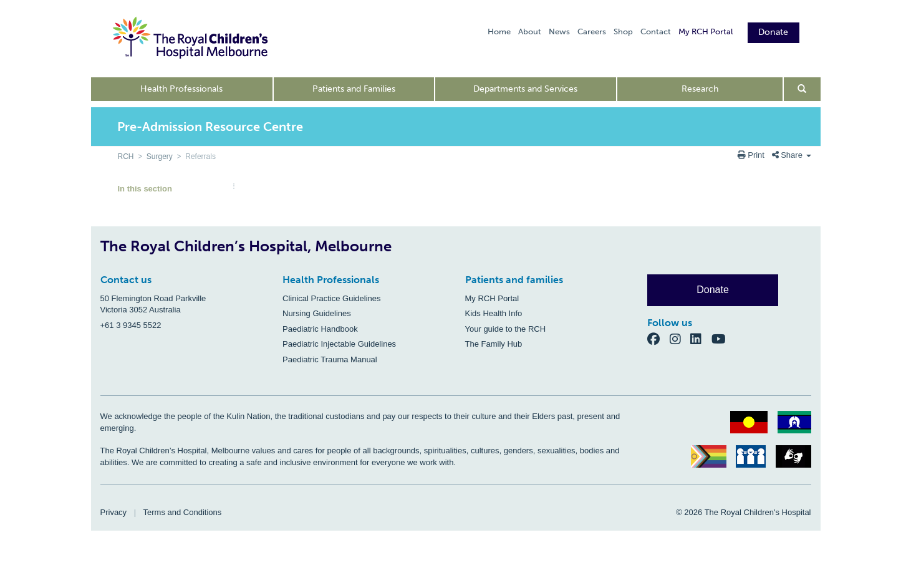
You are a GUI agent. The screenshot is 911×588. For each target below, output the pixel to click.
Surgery (160, 157)
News (559, 31)
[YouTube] (722, 339)
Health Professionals (181, 89)
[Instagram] (680, 339)
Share (792, 155)
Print (752, 155)
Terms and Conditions (183, 512)
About (530, 31)
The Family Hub (494, 344)
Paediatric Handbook (320, 329)
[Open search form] (802, 89)
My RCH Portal (706, 31)
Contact (656, 31)
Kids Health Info (494, 313)
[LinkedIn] (701, 339)
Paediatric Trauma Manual (330, 359)
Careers (592, 31)
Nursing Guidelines (317, 313)
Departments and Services (525, 89)
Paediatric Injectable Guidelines (339, 344)
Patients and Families (354, 89)
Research (700, 89)
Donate (774, 32)
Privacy (114, 512)
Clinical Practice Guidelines (332, 298)
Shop (623, 31)
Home (499, 31)
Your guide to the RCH (506, 329)
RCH (126, 157)
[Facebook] (658, 339)
